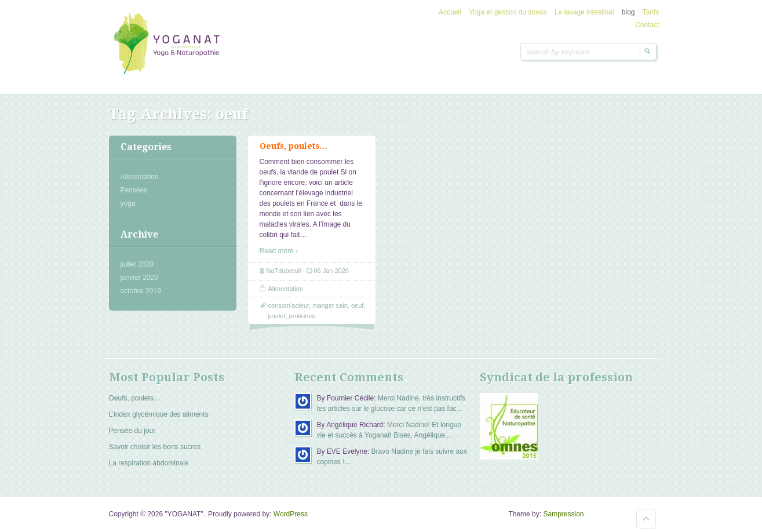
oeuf (357, 305)
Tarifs (651, 12)
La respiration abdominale (149, 463)
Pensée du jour (132, 431)
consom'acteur (289, 305)
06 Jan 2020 (331, 271)
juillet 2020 (137, 264)
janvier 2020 (139, 278)
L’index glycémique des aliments (159, 414)
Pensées (134, 190)
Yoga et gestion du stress (508, 12)
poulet (277, 316)
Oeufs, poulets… (294, 146)
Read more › (279, 251)
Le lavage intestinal (584, 12)
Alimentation (140, 177)
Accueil (450, 12)
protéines (302, 316)
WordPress (291, 514)
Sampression (563, 514)
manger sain (330, 305)
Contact (647, 25)
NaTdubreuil (284, 271)
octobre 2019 (141, 291)
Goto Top (646, 519)
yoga (128, 203)
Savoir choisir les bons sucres (155, 447)
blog (628, 12)
